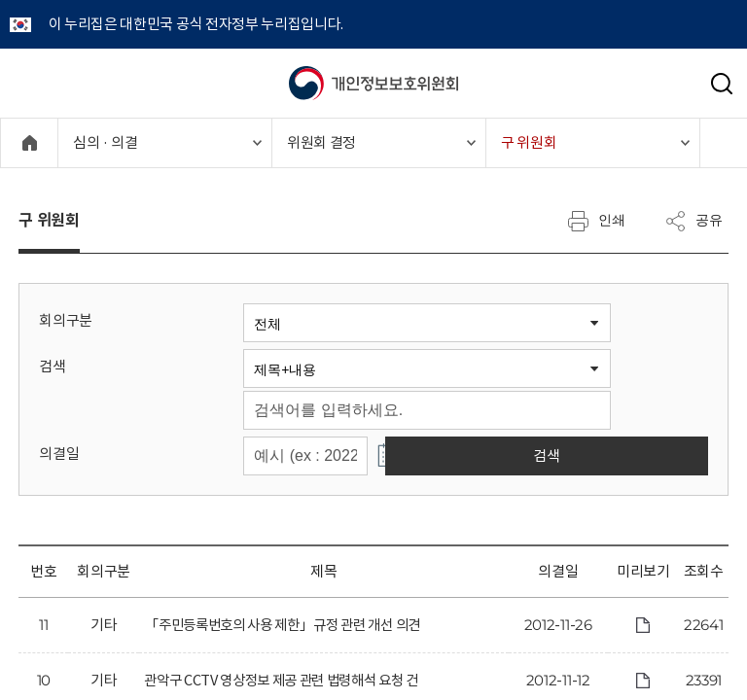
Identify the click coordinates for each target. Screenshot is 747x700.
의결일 (59, 454)
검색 (52, 366)
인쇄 (596, 221)
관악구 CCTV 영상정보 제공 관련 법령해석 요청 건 (290, 681)
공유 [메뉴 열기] (694, 221)
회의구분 (66, 320)
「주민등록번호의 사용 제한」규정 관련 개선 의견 (291, 626)
